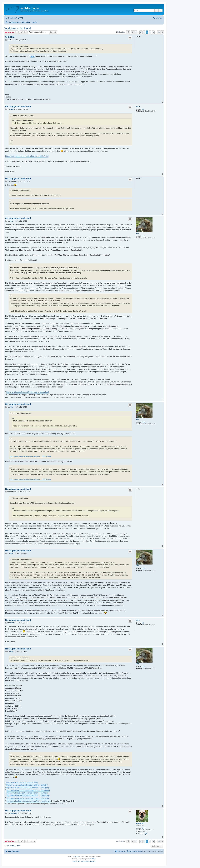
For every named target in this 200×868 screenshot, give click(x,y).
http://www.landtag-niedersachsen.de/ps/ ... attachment (29, 801)
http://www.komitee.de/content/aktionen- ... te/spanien (28, 798)
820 (143, 109)
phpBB (77, 856)
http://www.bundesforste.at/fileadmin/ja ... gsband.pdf (28, 392)
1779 (143, 236)
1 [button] (136, 32)
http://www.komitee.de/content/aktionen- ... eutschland (28, 790)
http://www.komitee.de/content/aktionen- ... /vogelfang (28, 796)
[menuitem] (20, 18)
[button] (128, 32)
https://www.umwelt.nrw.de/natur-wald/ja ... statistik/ (27, 785)
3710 (143, 828)
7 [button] (150, 32)
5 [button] (144, 32)
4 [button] (141, 32)
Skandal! (10, 37)
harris (138, 106)
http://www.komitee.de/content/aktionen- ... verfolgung (28, 788)
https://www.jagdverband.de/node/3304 (22, 782)
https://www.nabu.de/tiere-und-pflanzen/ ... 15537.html (27, 156)
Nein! (33, 56)
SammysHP (140, 823)
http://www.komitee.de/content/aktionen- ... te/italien (27, 793)
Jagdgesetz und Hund (17, 28)
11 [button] (159, 32)
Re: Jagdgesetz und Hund (18, 106)
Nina (137, 233)
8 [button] (153, 32)
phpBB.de (93, 859)
